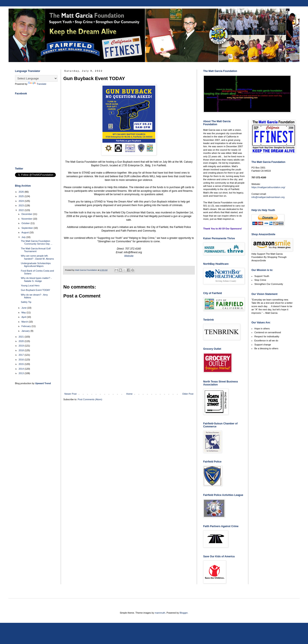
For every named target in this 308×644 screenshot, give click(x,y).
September (27, 228)
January (26, 331)
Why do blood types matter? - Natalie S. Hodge (36, 279)
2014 (22, 369)
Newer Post (70, 394)
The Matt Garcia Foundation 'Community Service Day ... (36, 242)
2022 (22, 210)
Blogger (184, 613)
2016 (22, 360)
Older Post (188, 394)
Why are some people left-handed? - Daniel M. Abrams (37, 257)
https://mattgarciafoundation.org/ (268, 187)
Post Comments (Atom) (90, 399)
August (25, 232)
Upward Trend (43, 383)
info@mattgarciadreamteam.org (268, 197)
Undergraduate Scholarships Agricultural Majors (36, 265)
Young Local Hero (30, 286)
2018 (22, 350)
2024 (22, 201)
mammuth (160, 613)
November (27, 219)
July (24, 237)
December (27, 214)
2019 (22, 346)
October (26, 223)
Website (129, 256)
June (24, 308)
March (25, 322)
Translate (37, 84)
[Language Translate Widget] (36, 78)
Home (129, 394)
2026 (22, 192)
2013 (22, 373)
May (24, 312)
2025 (22, 196)
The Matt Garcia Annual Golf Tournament (36, 250)
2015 (22, 364)
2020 (22, 341)
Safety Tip (26, 302)
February (26, 326)
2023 (22, 205)
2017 (22, 355)
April (24, 317)
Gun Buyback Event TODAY (35, 290)
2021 (22, 337)
